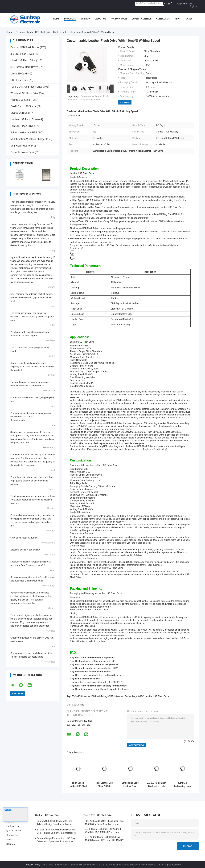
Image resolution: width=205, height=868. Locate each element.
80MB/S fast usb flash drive (121, 696)
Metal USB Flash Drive (23, 60)
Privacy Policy (33, 865)
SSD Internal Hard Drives (24, 67)
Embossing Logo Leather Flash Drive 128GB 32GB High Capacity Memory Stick (130, 785)
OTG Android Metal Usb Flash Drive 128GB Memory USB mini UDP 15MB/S (105, 839)
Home (56, 19)
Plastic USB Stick (20, 100)
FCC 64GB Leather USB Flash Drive (89, 696)
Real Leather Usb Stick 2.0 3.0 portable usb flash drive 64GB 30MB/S (104, 785)
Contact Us (163, 19)
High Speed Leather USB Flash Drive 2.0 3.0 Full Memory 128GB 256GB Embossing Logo (78, 785)
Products (70, 19)
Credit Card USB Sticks (23, 106)
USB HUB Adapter (20, 146)
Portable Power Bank (22, 152)
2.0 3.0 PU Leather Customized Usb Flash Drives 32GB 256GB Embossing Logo (156, 785)
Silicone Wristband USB (24, 133)
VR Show (86, 19)
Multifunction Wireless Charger (28, 139)
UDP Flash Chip (19, 80)
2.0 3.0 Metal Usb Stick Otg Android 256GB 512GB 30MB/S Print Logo (103, 831)
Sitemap (11, 844)
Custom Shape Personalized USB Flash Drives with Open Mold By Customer (56, 840)
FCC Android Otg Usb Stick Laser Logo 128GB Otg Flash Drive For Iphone (104, 823)
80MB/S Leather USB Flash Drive (153, 696)
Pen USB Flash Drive (22, 126)
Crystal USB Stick (20, 113)
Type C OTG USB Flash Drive (26, 87)
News (178, 19)
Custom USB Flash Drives (25, 47)
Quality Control (142, 19)
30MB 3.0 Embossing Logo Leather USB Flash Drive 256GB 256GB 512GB (183, 785)
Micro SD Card (19, 74)
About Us (101, 19)
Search (167, 4)
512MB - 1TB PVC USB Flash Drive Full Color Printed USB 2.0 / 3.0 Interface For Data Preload (57, 832)
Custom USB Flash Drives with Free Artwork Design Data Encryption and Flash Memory (55, 823)
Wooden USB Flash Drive (24, 93)
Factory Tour (119, 19)
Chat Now (182, 4)
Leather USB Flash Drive (39, 32)
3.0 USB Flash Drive (21, 54)
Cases (189, 19)
